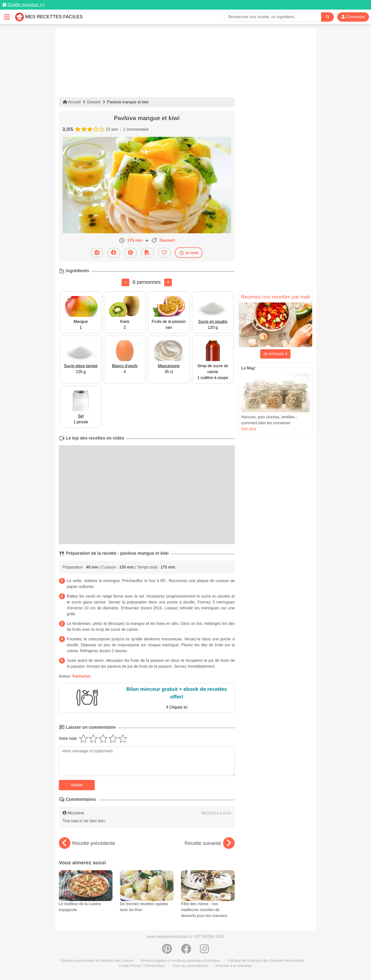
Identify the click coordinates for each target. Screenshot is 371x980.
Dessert (94, 102)
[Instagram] (204, 951)
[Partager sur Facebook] (114, 253)
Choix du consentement (190, 966)
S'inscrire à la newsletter (234, 966)
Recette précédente (87, 843)
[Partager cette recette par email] (97, 253)
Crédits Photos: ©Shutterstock (142, 966)
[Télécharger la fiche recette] (147, 253)
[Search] (327, 17)
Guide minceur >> (26, 5)
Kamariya (81, 676)
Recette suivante (210, 843)
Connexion (353, 17)
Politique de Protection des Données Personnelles (266, 961)
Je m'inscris (275, 354)
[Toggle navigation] (7, 17)
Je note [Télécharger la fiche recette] (189, 253)
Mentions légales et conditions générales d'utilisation (180, 961)
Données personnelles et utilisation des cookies (97, 961)
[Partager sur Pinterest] (130, 253)
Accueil (72, 102)
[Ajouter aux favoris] (164, 253)
